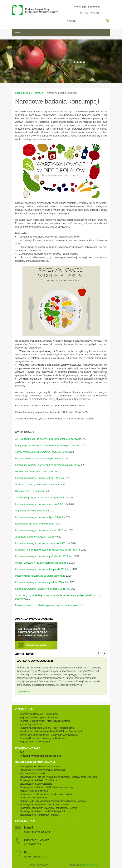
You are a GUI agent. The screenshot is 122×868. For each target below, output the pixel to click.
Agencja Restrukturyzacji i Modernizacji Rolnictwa (45, 721)
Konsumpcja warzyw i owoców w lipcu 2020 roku (40, 517)
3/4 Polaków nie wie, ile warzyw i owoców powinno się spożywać (48, 439)
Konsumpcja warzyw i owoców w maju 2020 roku (40, 478)
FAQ (22, 752)
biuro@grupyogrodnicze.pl (38, 832)
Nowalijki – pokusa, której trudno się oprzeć (37, 485)
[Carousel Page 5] (84, 62)
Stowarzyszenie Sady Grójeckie (36, 784)
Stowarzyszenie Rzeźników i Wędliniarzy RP (43, 811)
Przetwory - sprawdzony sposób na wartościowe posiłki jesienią (48, 550)
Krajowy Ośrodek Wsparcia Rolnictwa (39, 718)
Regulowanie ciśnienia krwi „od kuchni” (35, 524)
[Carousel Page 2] (75, 62)
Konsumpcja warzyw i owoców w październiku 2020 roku (44, 556)
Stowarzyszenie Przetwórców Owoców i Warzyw (44, 805)
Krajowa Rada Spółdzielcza (34, 791)
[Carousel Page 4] (81, 62)
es (92, 13)
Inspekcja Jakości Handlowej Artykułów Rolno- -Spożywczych (51, 731)
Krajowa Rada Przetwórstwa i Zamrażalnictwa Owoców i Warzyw (53, 801)
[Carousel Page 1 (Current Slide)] (72, 62)
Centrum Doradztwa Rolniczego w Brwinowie (43, 738)
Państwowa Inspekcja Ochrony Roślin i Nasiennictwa (47, 728)
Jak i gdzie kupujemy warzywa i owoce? (36, 537)
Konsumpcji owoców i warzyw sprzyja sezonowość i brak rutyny (48, 465)
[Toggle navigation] (17, 33)
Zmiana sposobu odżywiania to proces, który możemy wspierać (47, 605)
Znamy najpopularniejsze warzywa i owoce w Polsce (42, 452)
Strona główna (23, 93)
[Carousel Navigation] (101, 653)
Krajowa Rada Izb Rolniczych (35, 742)
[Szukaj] (85, 21)
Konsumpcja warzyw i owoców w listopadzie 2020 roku (43, 569)
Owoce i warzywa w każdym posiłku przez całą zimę (42, 563)
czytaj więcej (23, 691)
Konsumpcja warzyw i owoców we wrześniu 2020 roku (43, 543)
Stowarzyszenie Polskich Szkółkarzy (38, 780)
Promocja (39, 93)
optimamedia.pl (90, 865)
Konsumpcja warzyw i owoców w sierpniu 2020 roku (42, 530)
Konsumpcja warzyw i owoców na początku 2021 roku (43, 589)
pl (81, 13)
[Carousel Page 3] (78, 62)
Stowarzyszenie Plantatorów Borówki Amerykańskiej (46, 787)
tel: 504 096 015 (32, 844)
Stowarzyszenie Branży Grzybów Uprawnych (43, 770)
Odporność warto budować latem (32, 511)
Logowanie (94, 7)
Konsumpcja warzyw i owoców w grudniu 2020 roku (41, 582)
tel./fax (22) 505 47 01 (35, 857)
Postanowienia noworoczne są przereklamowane (40, 576)
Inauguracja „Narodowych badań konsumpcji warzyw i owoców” (48, 446)
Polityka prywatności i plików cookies (40, 756)
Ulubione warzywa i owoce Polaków (33, 472)
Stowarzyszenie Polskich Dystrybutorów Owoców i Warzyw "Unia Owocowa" (59, 777)
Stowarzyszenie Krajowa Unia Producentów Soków (46, 794)
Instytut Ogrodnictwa (30, 724)
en (87, 13)
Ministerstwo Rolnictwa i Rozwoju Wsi (39, 714)
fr (97, 13)
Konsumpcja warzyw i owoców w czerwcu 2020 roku (42, 504)
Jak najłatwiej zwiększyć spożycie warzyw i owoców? (42, 498)
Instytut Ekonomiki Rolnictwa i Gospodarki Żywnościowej (49, 735)
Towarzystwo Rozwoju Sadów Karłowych (41, 767)
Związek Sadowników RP (33, 773)
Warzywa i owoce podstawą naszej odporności (39, 459)
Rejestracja (80, 7)
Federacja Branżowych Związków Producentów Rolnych (48, 808)
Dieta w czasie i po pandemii (30, 491)
